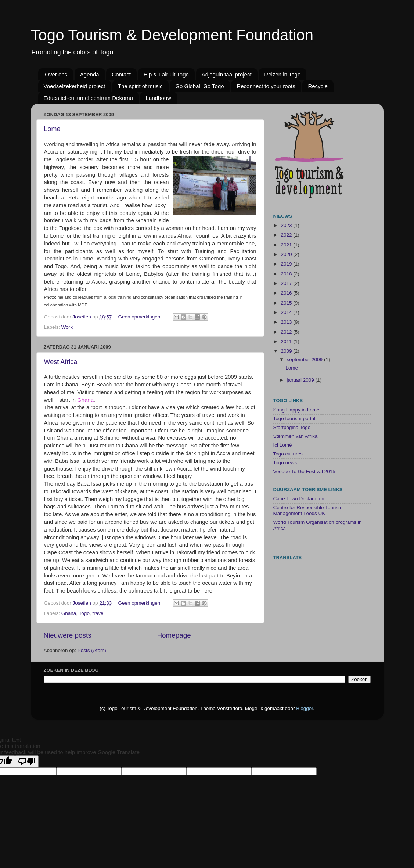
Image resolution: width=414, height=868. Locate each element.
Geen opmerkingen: (140, 317)
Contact (121, 74)
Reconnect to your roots (266, 86)
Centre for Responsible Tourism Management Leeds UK (308, 510)
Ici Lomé (283, 445)
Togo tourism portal (294, 419)
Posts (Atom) (92, 650)
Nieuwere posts (68, 635)
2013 (287, 322)
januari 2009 (301, 380)
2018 (287, 274)
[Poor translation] (27, 761)
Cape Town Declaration (299, 499)
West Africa (61, 362)
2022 (287, 235)
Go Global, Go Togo (199, 86)
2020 (287, 254)
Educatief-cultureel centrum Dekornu (88, 98)
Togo (84, 613)
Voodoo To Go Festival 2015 (304, 471)
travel (98, 613)
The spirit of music (140, 86)
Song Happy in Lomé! (297, 410)
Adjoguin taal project (227, 74)
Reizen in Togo (282, 74)
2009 (287, 351)
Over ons (56, 74)
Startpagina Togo (292, 427)
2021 (287, 245)
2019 (287, 264)
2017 (287, 283)
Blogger (305, 708)
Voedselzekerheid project (75, 86)
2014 (287, 312)
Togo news (285, 463)
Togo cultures (288, 454)
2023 (287, 225)
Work (67, 327)
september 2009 (305, 359)
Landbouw (159, 98)
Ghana (69, 613)
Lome (52, 129)
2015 (287, 303)
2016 (287, 293)
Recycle (318, 86)
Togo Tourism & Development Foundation (172, 35)
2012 (287, 332)
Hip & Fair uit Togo (166, 74)
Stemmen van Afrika (296, 436)
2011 (287, 341)
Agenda (90, 74)
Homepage (174, 635)
